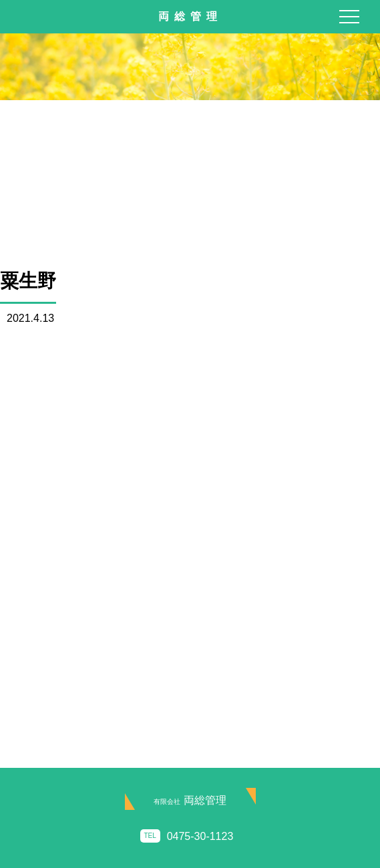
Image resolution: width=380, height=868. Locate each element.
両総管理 (190, 800)
